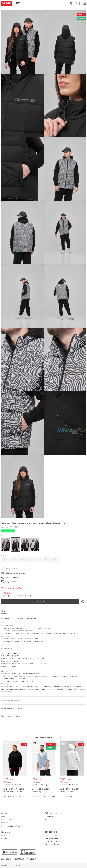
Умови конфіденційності (11, 826)
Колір (4, 536)
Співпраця (49, 816)
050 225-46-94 (52, 832)
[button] (61, 738)
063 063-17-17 (51, 835)
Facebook (6, 859)
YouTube (31, 859)
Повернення (6, 820)
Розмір (4, 556)
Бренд (4, 839)
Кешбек (48, 820)
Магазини (6, 832)
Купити (40, 602)
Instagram (19, 859)
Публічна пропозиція (53, 813)
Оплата (4, 816)
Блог (3, 836)
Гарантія (5, 823)
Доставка (5, 813)
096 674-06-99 (52, 839)
